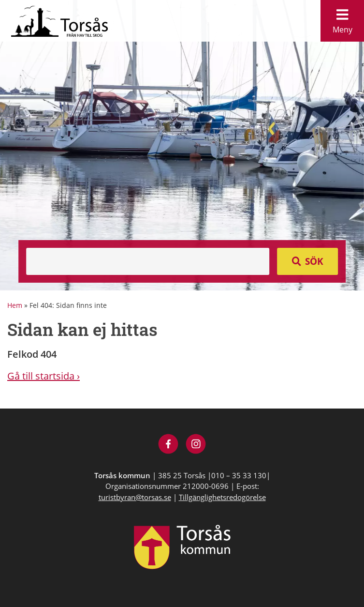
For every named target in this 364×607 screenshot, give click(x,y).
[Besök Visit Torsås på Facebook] (168, 445)
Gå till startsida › (44, 376)
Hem (15, 305)
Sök (314, 261)
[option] (182, 145)
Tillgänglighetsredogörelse (222, 497)
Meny (342, 19)
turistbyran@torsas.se (135, 497)
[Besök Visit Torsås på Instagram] (196, 445)
